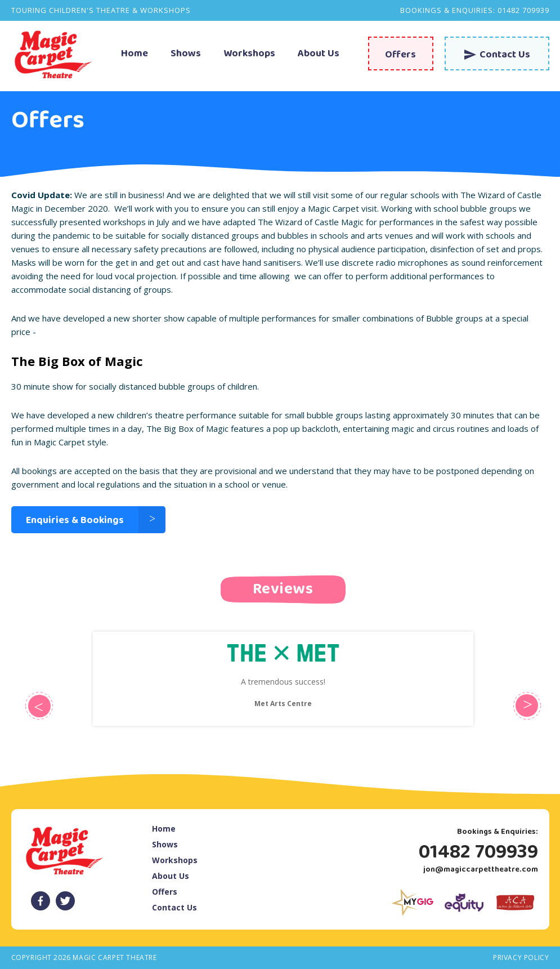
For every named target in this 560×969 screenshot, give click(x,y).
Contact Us (174, 907)
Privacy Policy (521, 957)
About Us (319, 54)
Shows (186, 54)
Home (135, 54)
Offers (165, 892)
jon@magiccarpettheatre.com (481, 870)
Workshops (249, 54)
